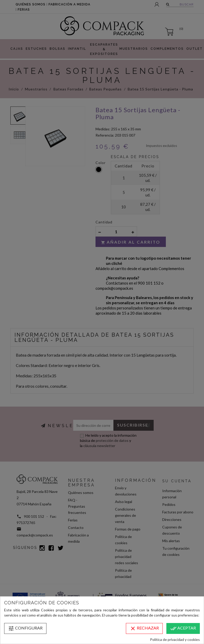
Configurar (25, 628)
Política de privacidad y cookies (175, 639)
